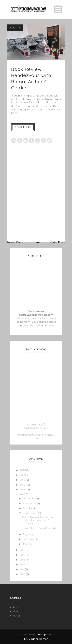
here (25, 325)
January (28, 544)
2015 (23, 550)
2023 (23, 470)
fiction (17, 611)
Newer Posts (15, 242)
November (30, 503)
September (30, 513)
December (30, 498)
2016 (23, 494)
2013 (23, 560)
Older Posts (58, 242)
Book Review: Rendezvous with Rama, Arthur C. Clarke (31, 78)
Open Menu (58, 9)
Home (37, 242)
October (28, 508)
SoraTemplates (42, 634)
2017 (23, 489)
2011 (22, 569)
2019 (23, 480)
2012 (23, 564)
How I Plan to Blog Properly (39, 528)
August (27, 534)
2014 (23, 555)
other (17, 616)
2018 (23, 485)
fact (16, 607)
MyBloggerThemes (36, 639)
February (29, 539)
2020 (23, 475)
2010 (23, 574)
